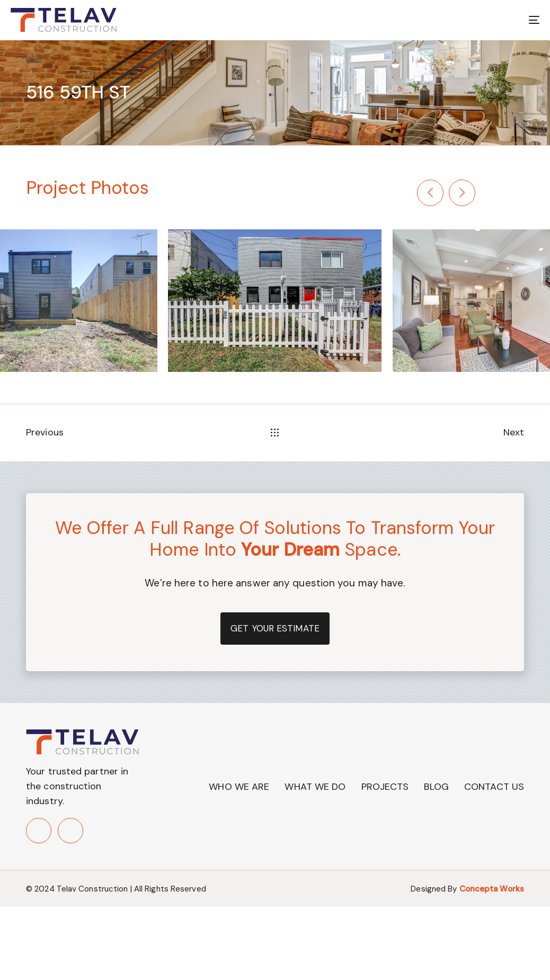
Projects (385, 787)
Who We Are (239, 787)
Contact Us (494, 787)
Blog (436, 787)
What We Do (315, 787)
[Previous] (430, 193)
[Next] (462, 193)
